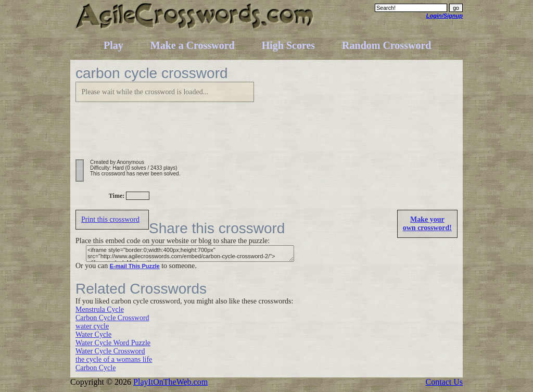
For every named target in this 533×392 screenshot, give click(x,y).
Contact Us (444, 382)
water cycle (92, 326)
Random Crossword (386, 45)
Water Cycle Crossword (110, 351)
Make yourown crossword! (427, 224)
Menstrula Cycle (100, 309)
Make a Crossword (193, 45)
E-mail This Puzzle (135, 266)
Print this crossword (110, 219)
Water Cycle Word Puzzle (113, 343)
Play (113, 45)
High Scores (288, 45)
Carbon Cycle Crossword (112, 318)
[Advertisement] (265, 136)
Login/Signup (445, 16)
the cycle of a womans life (114, 359)
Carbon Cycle (96, 368)
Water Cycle (93, 334)
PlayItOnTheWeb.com (170, 382)
